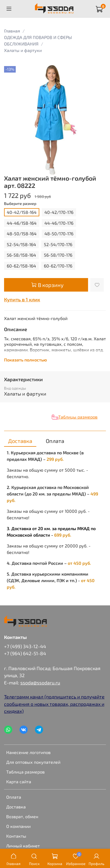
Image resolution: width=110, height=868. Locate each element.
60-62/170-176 (58, 266)
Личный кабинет (23, 846)
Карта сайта (19, 781)
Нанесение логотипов (28, 752)
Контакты (16, 836)
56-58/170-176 (58, 255)
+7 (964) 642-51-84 (25, 653)
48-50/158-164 (22, 234)
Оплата (14, 797)
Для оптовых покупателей (33, 762)
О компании (18, 826)
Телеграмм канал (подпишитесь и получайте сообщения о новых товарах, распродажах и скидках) (54, 704)
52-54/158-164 (21, 244)
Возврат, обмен (22, 816)
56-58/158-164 (21, 255)
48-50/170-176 (59, 234)
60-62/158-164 (21, 266)
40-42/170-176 (59, 212)
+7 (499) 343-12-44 (25, 646)
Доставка (16, 807)
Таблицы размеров (78, 417)
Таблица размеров (25, 772)
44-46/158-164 (22, 223)
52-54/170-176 (58, 244)
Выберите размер (20, 204)
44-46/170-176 (59, 223)
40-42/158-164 (22, 212)
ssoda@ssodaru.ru (40, 683)
